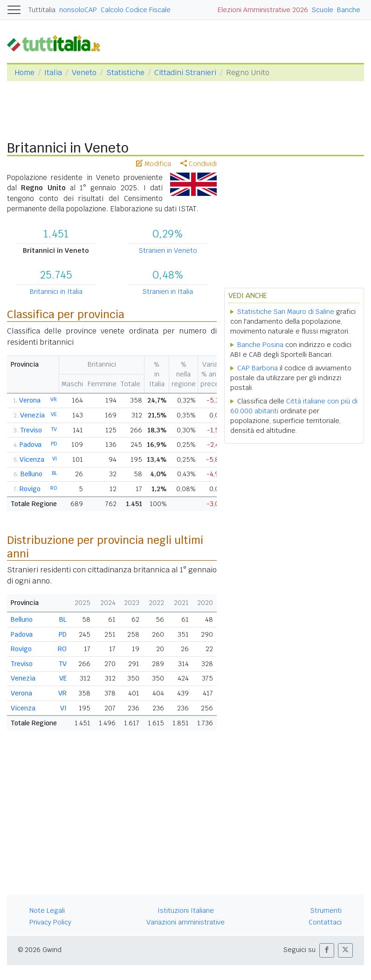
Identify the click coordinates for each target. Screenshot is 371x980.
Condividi (199, 164)
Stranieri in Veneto (168, 250)
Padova (31, 445)
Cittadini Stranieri (185, 73)
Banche (349, 10)
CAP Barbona (258, 368)
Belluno (31, 474)
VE (54, 414)
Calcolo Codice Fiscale (136, 10)
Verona (30, 400)
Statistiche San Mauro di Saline (286, 312)
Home (24, 73)
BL (54, 473)
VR (54, 399)
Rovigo (30, 489)
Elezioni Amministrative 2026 (263, 10)
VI (55, 459)
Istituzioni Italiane (186, 910)
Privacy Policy (50, 922)
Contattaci (325, 922)
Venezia (32, 415)
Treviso (31, 430)
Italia (53, 73)
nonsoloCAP (78, 10)
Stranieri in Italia (168, 292)
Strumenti (326, 910)
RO (54, 488)
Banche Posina (260, 345)
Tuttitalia (42, 10)
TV (54, 429)
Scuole (323, 10)
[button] (327, 950)
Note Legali (47, 910)
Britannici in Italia (56, 292)
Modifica (154, 164)
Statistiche (125, 73)
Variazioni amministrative (185, 922)
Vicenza (32, 459)
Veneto (84, 73)
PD (54, 444)
